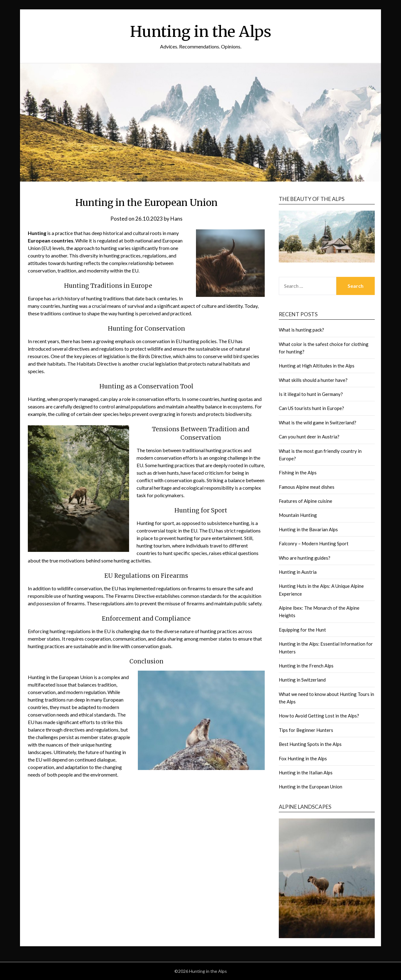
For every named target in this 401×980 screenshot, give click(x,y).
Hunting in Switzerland (302, 680)
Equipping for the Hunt (302, 630)
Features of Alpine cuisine (306, 501)
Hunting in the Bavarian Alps (308, 529)
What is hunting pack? (301, 330)
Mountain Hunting (298, 515)
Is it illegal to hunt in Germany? (311, 394)
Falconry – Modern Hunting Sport (314, 543)
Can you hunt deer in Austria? (309, 437)
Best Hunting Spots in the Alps (310, 744)
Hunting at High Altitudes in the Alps (317, 366)
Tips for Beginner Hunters (306, 730)
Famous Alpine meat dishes (307, 487)
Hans (176, 219)
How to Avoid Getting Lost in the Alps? (319, 716)
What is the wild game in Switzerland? (318, 422)
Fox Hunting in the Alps (303, 758)
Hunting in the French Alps (306, 666)
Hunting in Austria (298, 572)
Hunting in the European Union (311, 787)
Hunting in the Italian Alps (306, 772)
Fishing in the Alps (298, 472)
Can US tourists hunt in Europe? (311, 408)
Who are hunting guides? (305, 558)
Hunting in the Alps (201, 32)
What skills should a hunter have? (313, 380)
